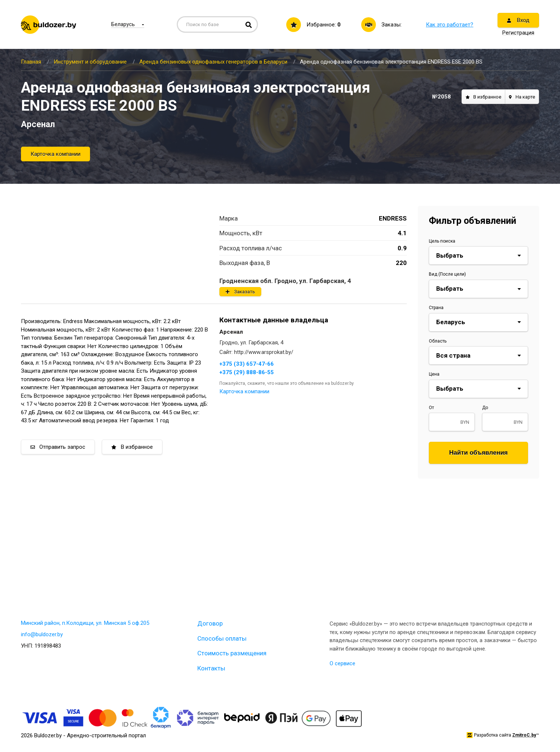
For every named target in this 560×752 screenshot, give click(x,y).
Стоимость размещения (232, 653)
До (485, 408)
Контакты (211, 668)
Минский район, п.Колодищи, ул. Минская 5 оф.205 (85, 623)
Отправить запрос (58, 447)
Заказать (240, 292)
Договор (210, 623)
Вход (518, 20)
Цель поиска (442, 241)
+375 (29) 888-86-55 (247, 372)
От (431, 408)
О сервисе (342, 663)
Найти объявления (478, 453)
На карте (522, 97)
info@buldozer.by (42, 634)
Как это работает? (450, 25)
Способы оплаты (222, 638)
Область (438, 341)
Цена (434, 374)
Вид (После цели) (447, 274)
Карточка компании (55, 154)
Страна (436, 308)
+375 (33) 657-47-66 (247, 364)
